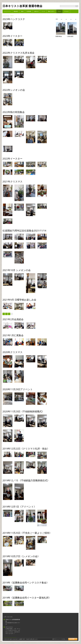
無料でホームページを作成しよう (60, 639)
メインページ (6, 16)
